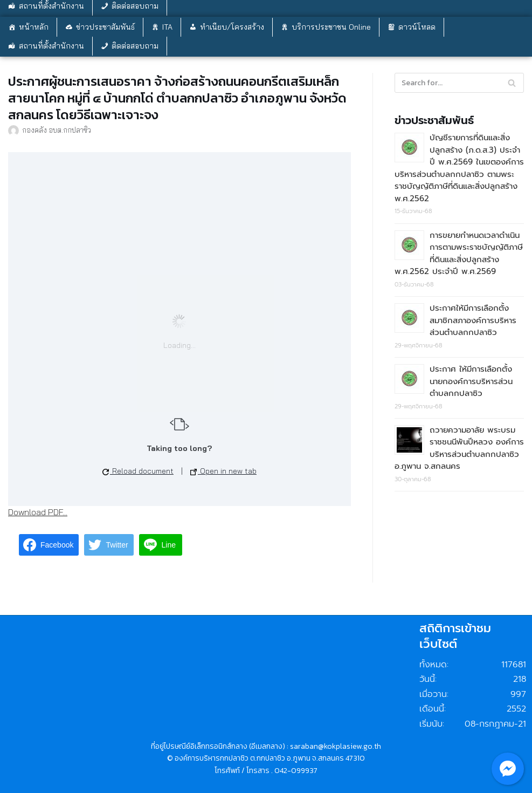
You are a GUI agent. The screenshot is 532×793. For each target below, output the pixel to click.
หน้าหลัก (34, 27)
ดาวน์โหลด (417, 27)
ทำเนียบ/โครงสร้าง (232, 27)
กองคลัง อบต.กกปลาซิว (57, 130)
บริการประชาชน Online (331, 27)
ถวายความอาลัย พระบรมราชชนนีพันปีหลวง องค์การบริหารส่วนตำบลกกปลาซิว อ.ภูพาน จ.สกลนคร (459, 448)
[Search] (512, 83)
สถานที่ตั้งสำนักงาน (51, 46)
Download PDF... (38, 512)
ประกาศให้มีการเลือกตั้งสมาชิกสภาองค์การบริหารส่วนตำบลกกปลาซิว (473, 320)
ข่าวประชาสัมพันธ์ (105, 27)
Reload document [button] (138, 471)
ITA (167, 27)
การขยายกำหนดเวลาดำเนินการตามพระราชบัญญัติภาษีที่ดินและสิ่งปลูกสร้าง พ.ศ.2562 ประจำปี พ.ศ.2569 (459, 254)
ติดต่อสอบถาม (135, 46)
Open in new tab (223, 471)
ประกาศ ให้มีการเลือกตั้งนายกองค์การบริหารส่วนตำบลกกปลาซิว (471, 381)
